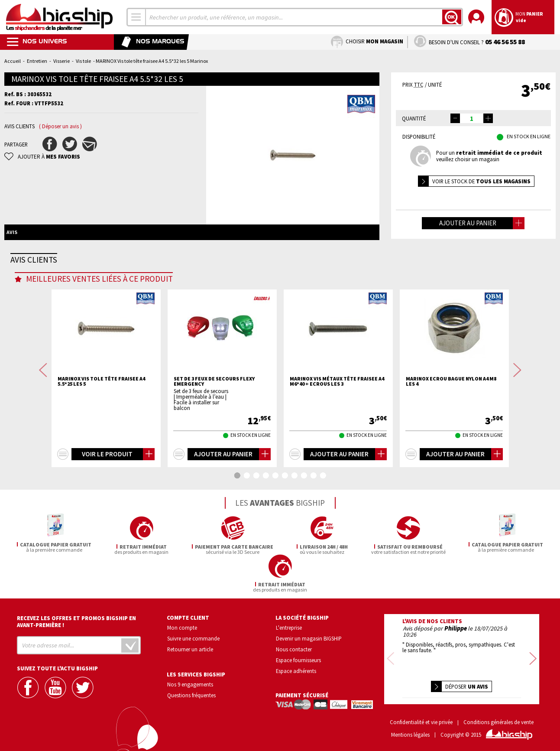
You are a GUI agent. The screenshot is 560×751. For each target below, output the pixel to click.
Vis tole (83, 61)
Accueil (13, 61)
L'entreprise (289, 624)
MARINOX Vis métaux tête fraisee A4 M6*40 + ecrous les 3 (337, 416)
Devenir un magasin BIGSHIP (309, 635)
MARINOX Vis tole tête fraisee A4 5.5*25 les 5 (101, 416)
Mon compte (182, 624)
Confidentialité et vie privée (421, 719)
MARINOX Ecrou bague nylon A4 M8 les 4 (451, 416)
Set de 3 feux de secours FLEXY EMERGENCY (214, 416)
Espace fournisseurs (298, 656)
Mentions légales (410, 731)
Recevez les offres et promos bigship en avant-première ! (76, 618)
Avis (12, 232)
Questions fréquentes (191, 691)
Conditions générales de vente (498, 719)
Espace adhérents (296, 667)
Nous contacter (294, 645)
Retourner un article (190, 645)
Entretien (37, 61)
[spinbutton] (472, 118)
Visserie (62, 61)
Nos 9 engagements (190, 680)
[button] (488, 118)
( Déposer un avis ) (60, 126)
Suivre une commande (193, 635)
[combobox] (136, 17)
